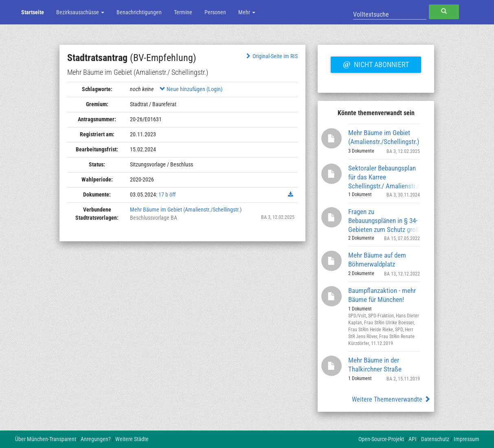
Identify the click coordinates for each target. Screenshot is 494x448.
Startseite (33, 12)
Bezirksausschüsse (80, 12)
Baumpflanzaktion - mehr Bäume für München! (382, 295)
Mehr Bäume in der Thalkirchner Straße (375, 365)
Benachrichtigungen (139, 12)
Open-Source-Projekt (381, 439)
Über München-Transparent (46, 439)
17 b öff (167, 194)
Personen (215, 12)
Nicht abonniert (376, 63)
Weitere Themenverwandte (391, 399)
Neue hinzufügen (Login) (191, 89)
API (413, 439)
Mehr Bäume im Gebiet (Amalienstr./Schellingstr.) (186, 210)
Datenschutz (435, 439)
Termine (183, 12)
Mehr (247, 12)
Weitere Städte (132, 439)
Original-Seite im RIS (271, 56)
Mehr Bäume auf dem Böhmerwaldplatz (377, 260)
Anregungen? (96, 439)
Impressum (467, 439)
